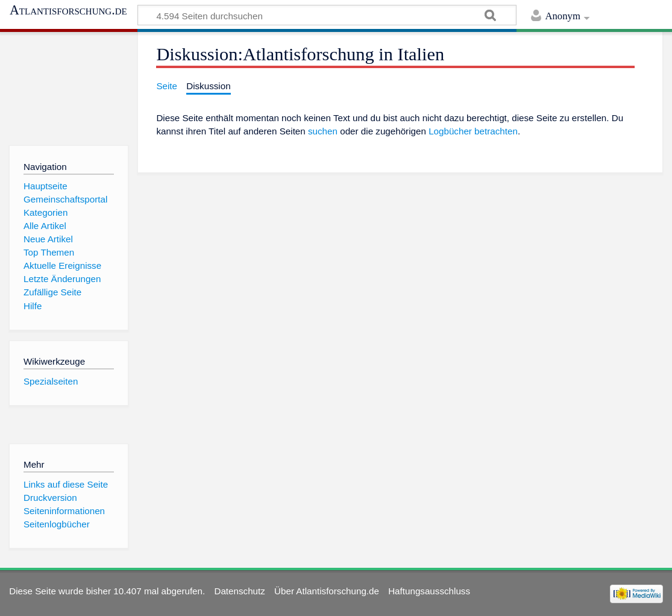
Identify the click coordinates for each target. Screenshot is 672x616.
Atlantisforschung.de (68, 10)
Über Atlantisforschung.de (327, 591)
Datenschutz (239, 591)
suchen (323, 131)
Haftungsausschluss (429, 591)
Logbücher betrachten (473, 131)
